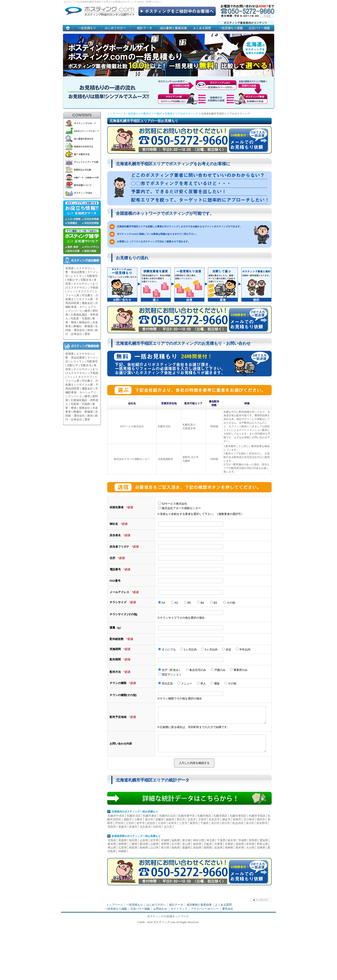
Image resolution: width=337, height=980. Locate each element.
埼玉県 (211, 840)
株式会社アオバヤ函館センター (180, 508)
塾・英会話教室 (75, 272)
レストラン (77, 276)
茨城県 (243, 840)
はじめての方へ (156, 905)
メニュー (185, 683)
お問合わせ (160, 909)
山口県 (154, 848)
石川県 (176, 844)
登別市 (112, 827)
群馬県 (253, 840)
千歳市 (204, 823)
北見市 (192, 819)
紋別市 (151, 823)
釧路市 (170, 819)
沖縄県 (122, 851)
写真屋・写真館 (80, 318)
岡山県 (112, 848)
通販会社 (87, 303)
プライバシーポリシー (205, 909)
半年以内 (243, 650)
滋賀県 (240, 844)
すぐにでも (167, 650)
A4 (162, 603)
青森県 (123, 840)
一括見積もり (135, 905)
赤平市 (141, 823)
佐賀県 (218, 848)
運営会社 (228, 909)
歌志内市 (238, 823)
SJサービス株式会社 (173, 504)
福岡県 (208, 848)
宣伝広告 (166, 683)
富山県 (186, 844)
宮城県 (165, 840)
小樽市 (138, 819)
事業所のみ (239, 670)
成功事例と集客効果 (199, 905)
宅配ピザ (72, 280)
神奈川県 (199, 840)
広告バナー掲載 (140, 909)
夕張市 (202, 819)
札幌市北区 (134, 816)
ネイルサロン (82, 284)
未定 (227, 650)
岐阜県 (112, 844)
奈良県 (250, 844)
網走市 (226, 819)
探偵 (90, 330)
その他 (229, 603)
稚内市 (261, 819)
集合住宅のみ (196, 670)
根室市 (194, 823)
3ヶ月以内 (209, 650)
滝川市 (215, 823)
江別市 (130, 823)
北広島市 (145, 827)
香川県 (165, 848)
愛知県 (264, 840)
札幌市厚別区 (238, 816)
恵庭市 (123, 827)
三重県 (133, 844)
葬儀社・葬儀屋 (83, 326)
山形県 (144, 840)
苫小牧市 (249, 819)
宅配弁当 (86, 280)
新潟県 (144, 844)
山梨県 (154, 844)
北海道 (112, 840)
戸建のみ (219, 670)
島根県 (144, 848)
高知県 (197, 848)
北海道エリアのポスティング (181, 114)
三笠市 (183, 823)
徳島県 (176, 848)
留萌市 (237, 819)
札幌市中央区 (116, 816)
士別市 (162, 823)
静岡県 (123, 844)
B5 (187, 603)
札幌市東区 (150, 816)
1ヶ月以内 (188, 650)
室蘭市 (160, 819)
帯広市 (181, 819)
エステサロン (84, 268)
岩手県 (154, 840)
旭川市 (149, 819)
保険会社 (84, 322)
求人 (201, 683)
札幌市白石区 (168, 816)
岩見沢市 (214, 819)
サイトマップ (179, 909)
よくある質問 (223, 905)
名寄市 (172, 823)
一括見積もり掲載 (116, 909)
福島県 (176, 840)
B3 (213, 603)
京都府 (229, 844)
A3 (175, 603)
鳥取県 (133, 848)
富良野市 (262, 823)
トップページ (115, 114)
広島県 (123, 848)
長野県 (165, 844)
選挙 (87, 334)
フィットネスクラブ (79, 291)
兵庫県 (218, 844)
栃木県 (232, 840)
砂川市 (226, 823)
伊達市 (133, 827)
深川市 (250, 823)
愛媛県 (186, 848)
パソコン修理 (82, 311)
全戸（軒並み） (170, 670)
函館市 (128, 819)
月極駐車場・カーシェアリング (82, 307)
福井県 (197, 844)
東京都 (186, 840)
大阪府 (208, 844)
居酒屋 (70, 268)
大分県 (250, 848)
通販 (215, 683)
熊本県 (240, 848)
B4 (201, 603)
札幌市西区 (220, 816)
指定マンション (170, 674)
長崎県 (229, 848)
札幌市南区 (204, 816)
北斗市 (168, 827)
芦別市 (119, 823)
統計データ (176, 905)
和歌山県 (262, 844)
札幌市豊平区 (187, 816)
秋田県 (133, 840)
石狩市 (157, 827)
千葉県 (221, 840)
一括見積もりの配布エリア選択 (144, 114)
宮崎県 (261, 848)
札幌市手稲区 (257, 816)
